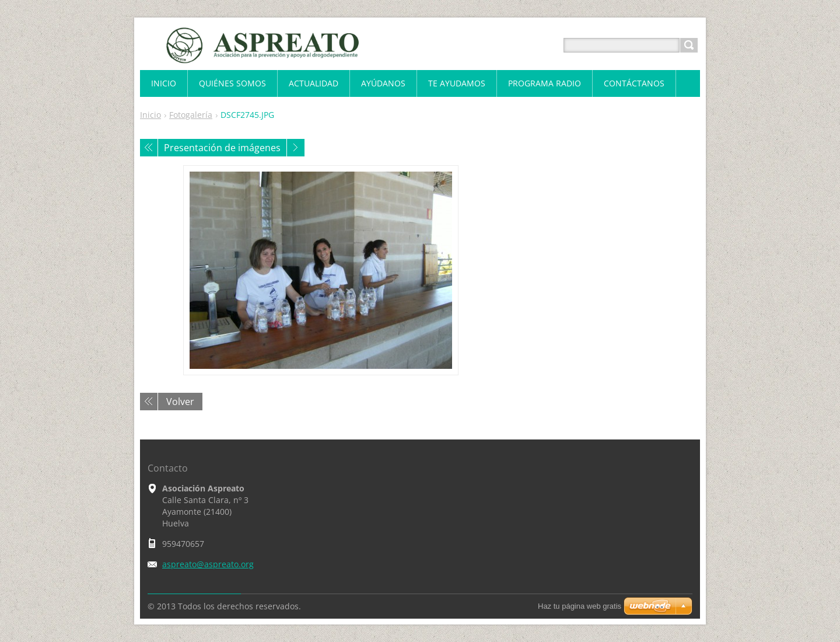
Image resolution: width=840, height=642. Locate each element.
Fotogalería (191, 115)
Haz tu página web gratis (580, 606)
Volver (180, 402)
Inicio (150, 115)
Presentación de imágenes (222, 148)
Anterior (149, 148)
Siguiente (296, 148)
